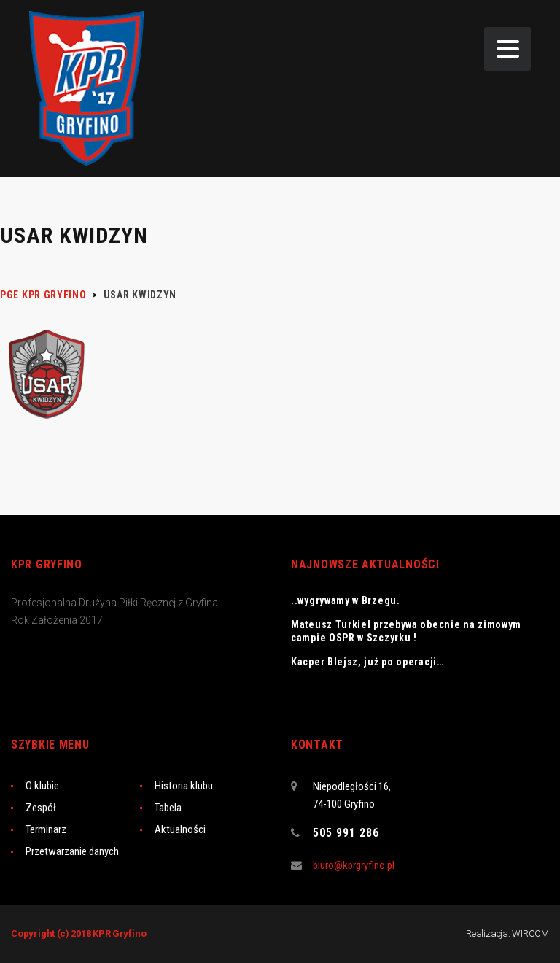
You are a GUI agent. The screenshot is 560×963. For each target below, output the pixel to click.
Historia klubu (184, 786)
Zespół (41, 808)
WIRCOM (530, 933)
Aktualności (180, 829)
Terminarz (46, 829)
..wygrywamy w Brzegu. (346, 600)
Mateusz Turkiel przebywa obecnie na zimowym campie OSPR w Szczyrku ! (406, 631)
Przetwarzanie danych (72, 851)
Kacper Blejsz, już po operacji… (367, 662)
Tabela (168, 808)
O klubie (42, 786)
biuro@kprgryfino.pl (354, 865)
